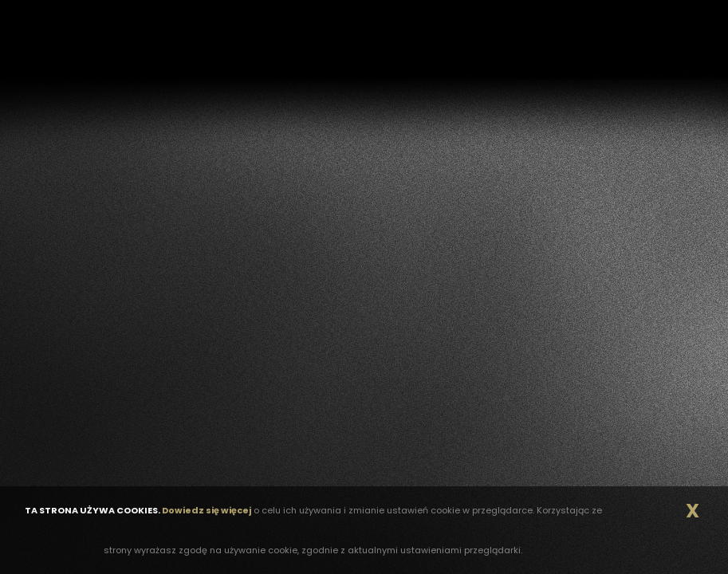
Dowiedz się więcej (207, 510)
